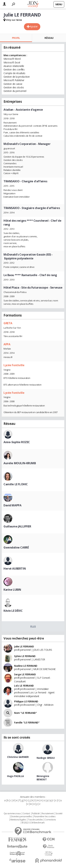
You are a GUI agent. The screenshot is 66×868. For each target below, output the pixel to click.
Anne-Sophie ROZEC (17, 442)
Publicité (36, 814)
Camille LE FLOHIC (16, 484)
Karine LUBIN (12, 590)
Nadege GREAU (46, 758)
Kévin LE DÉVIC (13, 611)
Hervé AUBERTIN (15, 569)
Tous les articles (35, 820)
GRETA (8, 323)
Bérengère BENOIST (43, 778)
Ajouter (34, 26)
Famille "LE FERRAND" (27, 722)
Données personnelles (21, 817)
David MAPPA (12, 505)
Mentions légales (18, 820)
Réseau (49, 38)
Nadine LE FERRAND (26, 666)
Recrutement (48, 814)
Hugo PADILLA (15, 776)
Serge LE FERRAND (25, 674)
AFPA (7, 344)
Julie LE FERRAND (24, 646)
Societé (59, 814)
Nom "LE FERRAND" (25, 713)
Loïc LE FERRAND (24, 686)
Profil (16, 38)
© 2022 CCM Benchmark (33, 823)
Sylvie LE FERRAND (25, 656)
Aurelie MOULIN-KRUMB (20, 463)
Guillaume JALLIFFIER (17, 526)
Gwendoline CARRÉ (16, 547)
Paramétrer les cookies (45, 817)
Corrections (50, 820)
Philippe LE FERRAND (26, 701)
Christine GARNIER (18, 757)
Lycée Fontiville (14, 365)
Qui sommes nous (12, 814)
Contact (26, 814)
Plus (33, 626)
